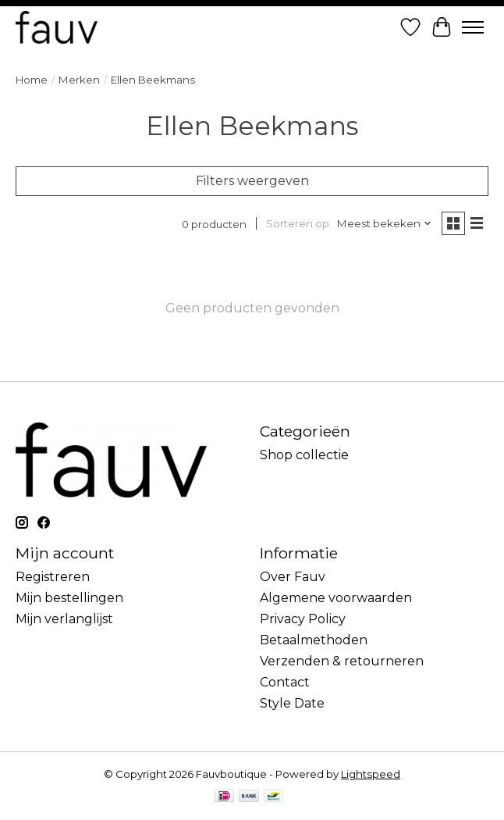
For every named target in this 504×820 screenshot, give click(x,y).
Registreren (53, 577)
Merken (79, 80)
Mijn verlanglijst (64, 619)
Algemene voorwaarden (336, 598)
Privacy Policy (303, 619)
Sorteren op (298, 223)
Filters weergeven (252, 181)
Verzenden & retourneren (342, 661)
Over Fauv (293, 577)
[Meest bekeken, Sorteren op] (385, 223)
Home (32, 80)
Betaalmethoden (314, 640)
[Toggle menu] (473, 27)
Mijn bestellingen (69, 598)
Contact (285, 682)
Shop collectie (304, 455)
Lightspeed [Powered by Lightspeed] (371, 774)
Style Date (292, 703)
